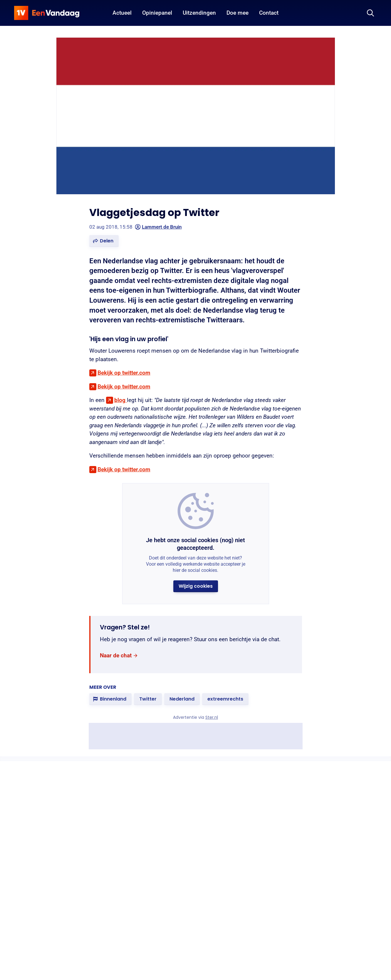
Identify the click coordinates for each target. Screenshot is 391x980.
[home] (47, 13)
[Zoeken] (370, 13)
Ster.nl (212, 717)
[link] (119, 655)
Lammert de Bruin (158, 227)
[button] (104, 241)
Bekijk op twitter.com (124, 373)
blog (121, 400)
